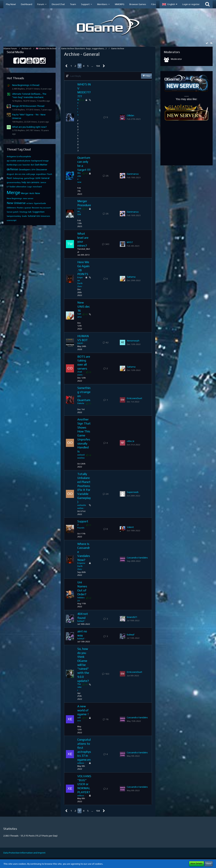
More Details (197, 864)
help (24, 182)
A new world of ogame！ (83, 710)
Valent (130, 527)
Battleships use (14, 165)
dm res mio (20, 174)
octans (30, 203)
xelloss (81, 763)
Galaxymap (18, 178)
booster (26, 165)
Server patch (13, 212)
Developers (25, 169)
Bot (32, 165)
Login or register (191, 4)
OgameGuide (40, 203)
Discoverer (42, 169)
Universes (45, 216)
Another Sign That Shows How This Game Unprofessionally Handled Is (84, 435)
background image (40, 161)
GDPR (38, 178)
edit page (31, 174)
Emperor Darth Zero (81, 566)
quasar (28, 208)
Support (83, 521)
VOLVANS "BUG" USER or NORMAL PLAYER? (84, 784)
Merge (13, 192)
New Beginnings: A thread (26, 85)
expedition (41, 174)
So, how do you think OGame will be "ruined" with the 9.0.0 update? (83, 665)
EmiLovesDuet (135, 398)
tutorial (32, 216)
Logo (30, 187)
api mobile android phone (19, 161)
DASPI (80, 343)
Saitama (131, 277)
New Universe (16, 203)
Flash (49, 174)
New (37, 193)
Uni (38, 216)
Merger (25, 193)
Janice (43, 182)
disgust (10, 174)
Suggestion (38, 212)
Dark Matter (41, 165)
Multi (32, 193)
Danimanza (133, 174)
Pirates (20, 208)
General (45, 178)
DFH (33, 170)
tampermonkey (14, 216)
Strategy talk (25, 212)
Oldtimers (11, 208)
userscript (12, 220)
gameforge (29, 178)
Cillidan (130, 115)
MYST (130, 242)
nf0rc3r (131, 441)
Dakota (81, 403)
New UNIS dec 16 (84, 306)
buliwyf (81, 621)
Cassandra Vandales (137, 558)
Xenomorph (133, 341)
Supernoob (133, 492)
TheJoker (79, 687)
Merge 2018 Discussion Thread (28, 106)
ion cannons (33, 182)
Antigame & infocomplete (19, 156)
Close (209, 864)
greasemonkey (14, 182)
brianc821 (132, 617)
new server (28, 198)
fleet (9, 178)
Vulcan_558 (79, 212)
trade (24, 216)
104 (98, 66)
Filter (146, 76)
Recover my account (41, 208)
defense (12, 169)
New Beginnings (14, 198)
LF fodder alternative (17, 187)
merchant (37, 187)
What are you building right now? (29, 127)
